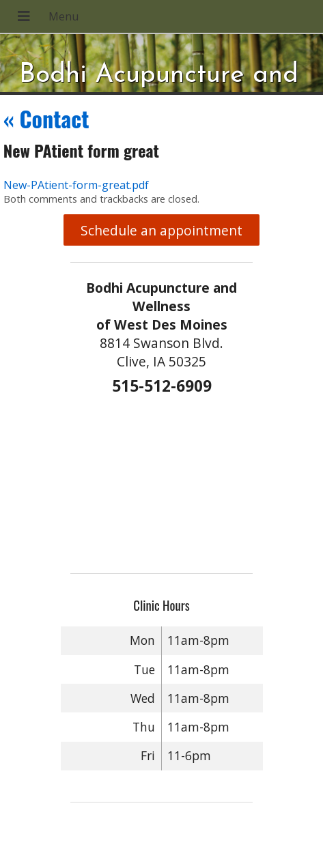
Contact (46, 118)
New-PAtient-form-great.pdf (76, 185)
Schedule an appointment (161, 230)
